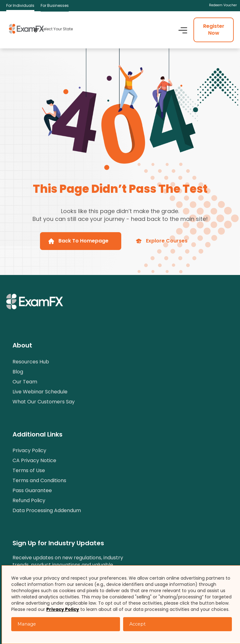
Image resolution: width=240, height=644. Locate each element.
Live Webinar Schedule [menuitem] (40, 392)
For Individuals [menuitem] (20, 5)
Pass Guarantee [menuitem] (32, 490)
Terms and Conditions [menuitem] (39, 480)
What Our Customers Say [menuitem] (44, 402)
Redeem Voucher (223, 5)
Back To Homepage (78, 241)
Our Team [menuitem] (25, 382)
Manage (27, 624)
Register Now (214, 30)
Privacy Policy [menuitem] (29, 450)
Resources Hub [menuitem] (31, 362)
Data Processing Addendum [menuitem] (47, 510)
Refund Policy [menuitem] (29, 500)
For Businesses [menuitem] (55, 5)
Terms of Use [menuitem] (29, 470)
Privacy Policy (63, 609)
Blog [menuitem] (18, 372)
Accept (137, 624)
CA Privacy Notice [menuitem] (34, 460)
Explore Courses (162, 241)
